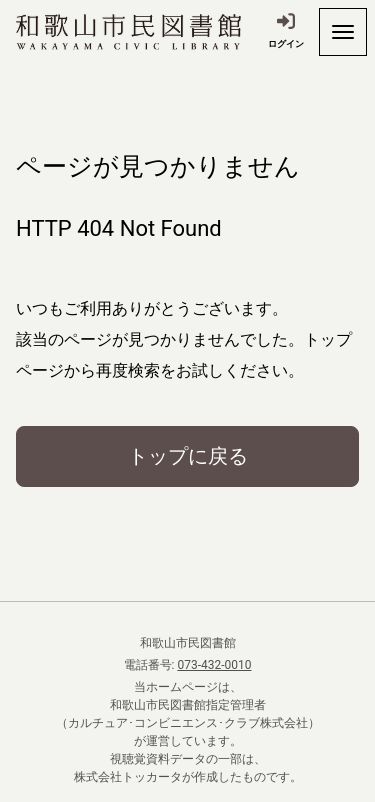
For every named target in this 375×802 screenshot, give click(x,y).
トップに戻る (188, 456)
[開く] (343, 32)
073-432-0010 (214, 665)
